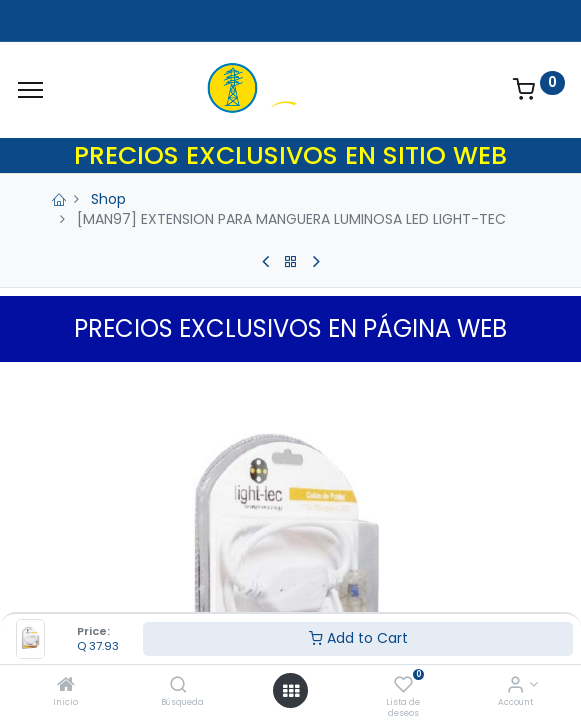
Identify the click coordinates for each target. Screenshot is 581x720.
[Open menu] (291, 691)
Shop (108, 199)
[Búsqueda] (178, 686)
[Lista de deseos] (403, 686)
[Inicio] (66, 686)
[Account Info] (515, 686)
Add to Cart (358, 638)
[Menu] (30, 90)
